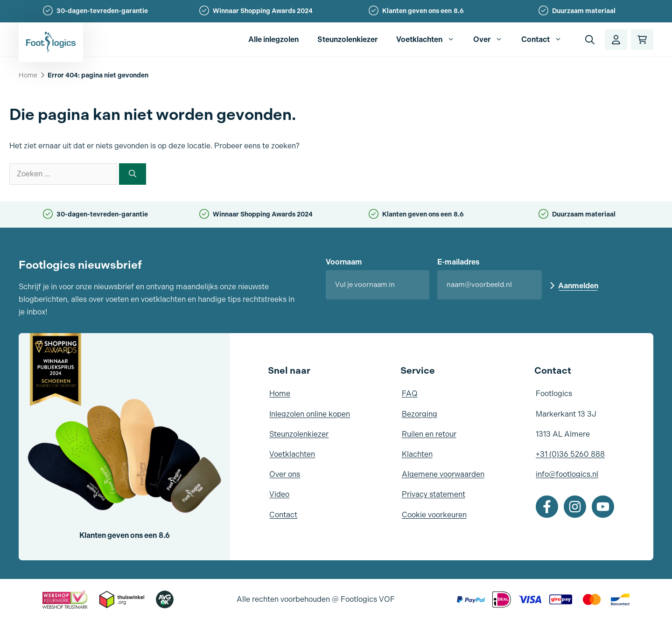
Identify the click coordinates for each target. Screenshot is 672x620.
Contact (546, 40)
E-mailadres (458, 262)
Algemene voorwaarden (443, 474)
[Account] (616, 40)
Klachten (417, 454)
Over (493, 40)
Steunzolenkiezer (347, 39)
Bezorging (420, 414)
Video (279, 494)
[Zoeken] (133, 174)
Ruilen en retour (429, 434)
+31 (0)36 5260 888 (570, 454)
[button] (590, 40)
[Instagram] (575, 507)
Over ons (285, 474)
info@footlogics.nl (567, 474)
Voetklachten (430, 40)
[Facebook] (547, 507)
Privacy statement (434, 494)
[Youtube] (603, 507)
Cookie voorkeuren (434, 515)
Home (28, 75)
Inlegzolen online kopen (310, 414)
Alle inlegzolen (273, 39)
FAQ (410, 394)
